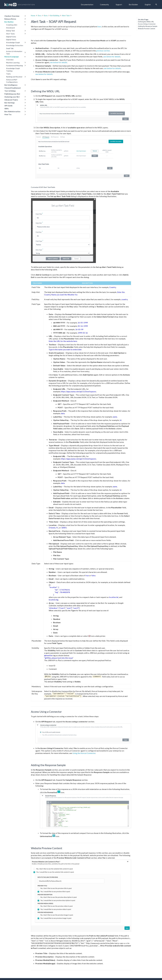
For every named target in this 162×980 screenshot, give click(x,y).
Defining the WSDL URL (146, 22)
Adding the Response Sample (148, 26)
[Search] (156, 5)
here (99, 26)
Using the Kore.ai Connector (84, 753)
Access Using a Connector (147, 24)
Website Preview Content (147, 29)
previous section (103, 51)
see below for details (112, 57)
